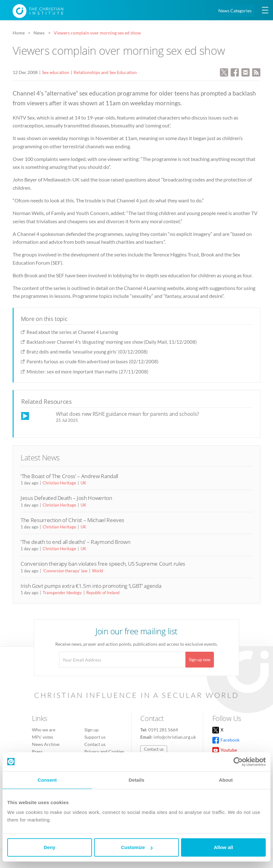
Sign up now (200, 660)
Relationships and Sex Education (105, 72)
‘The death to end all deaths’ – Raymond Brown (75, 542)
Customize (137, 847)
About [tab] (226, 780)
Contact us (95, 744)
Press (37, 751)
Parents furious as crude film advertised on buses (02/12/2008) (93, 361)
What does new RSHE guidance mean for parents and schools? (127, 414)
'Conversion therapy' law (65, 571)
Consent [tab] (47, 780)
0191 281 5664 (163, 730)
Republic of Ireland (103, 593)
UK (83, 483)
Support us (95, 737)
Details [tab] (136, 780)
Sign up (91, 730)
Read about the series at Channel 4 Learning (72, 332)
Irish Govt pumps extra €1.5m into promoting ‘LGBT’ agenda (91, 586)
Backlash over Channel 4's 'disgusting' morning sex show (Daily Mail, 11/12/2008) (112, 342)
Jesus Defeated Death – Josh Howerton (66, 498)
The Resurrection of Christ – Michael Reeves (72, 520)
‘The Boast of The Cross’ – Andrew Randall (69, 476)
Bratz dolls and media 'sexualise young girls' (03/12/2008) (87, 352)
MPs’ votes (42, 737)
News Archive (46, 744)
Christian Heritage (59, 483)
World (97, 571)
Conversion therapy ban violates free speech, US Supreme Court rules (103, 564)
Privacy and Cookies (104, 751)
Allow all (224, 847)
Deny (49, 847)
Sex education (56, 72)
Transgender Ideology (62, 593)
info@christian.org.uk (175, 737)
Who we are (44, 730)
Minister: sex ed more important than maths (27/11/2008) (88, 372)
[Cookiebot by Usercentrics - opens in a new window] (238, 762)
